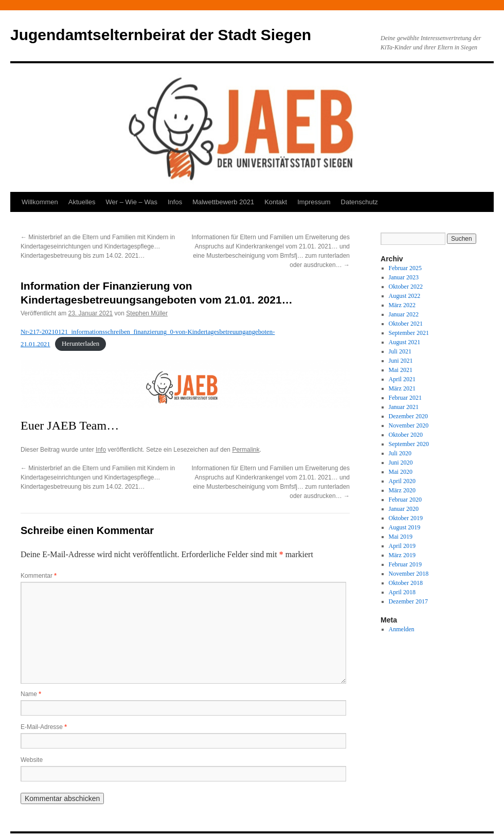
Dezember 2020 (408, 416)
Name (31, 694)
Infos (175, 202)
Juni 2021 (401, 361)
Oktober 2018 (406, 583)
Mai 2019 (401, 537)
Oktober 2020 (406, 435)
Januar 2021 (404, 407)
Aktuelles (82, 202)
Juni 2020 (401, 463)
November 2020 (409, 425)
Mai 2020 (401, 472)
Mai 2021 (401, 370)
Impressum (314, 202)
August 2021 (405, 342)
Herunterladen (80, 344)
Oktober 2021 (406, 324)
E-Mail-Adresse (44, 727)
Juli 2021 (400, 351)
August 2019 (405, 527)
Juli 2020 (400, 453)
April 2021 (402, 379)
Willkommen (40, 202)
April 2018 (402, 592)
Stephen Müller (147, 313)
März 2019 (402, 555)
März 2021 (402, 388)
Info (101, 450)
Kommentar (39, 576)
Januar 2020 (404, 509)
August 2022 (405, 296)
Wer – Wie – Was (132, 202)
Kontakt (276, 202)
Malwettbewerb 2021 (223, 202)
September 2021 (409, 333)
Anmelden (402, 629)
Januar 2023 (404, 277)
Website (32, 760)
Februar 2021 (405, 398)
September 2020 (409, 444)
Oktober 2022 (406, 287)
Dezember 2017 (408, 601)
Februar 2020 (405, 500)
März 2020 (402, 490)
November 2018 (409, 574)
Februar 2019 (405, 564)
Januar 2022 (404, 314)
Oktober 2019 (406, 518)
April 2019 (402, 546)
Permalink (246, 450)
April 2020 (402, 481)
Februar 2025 (405, 268)
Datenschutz (359, 202)
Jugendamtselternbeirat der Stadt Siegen (161, 35)
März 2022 (402, 305)
